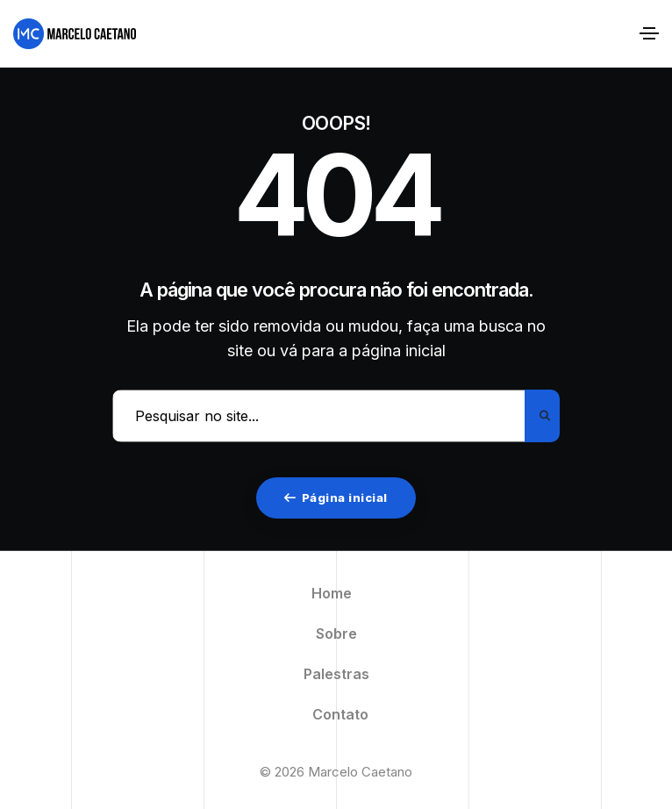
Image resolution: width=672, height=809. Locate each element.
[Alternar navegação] (649, 33)
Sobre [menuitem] (336, 634)
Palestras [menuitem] (336, 674)
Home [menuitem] (332, 593)
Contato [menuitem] (340, 714)
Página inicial (336, 498)
